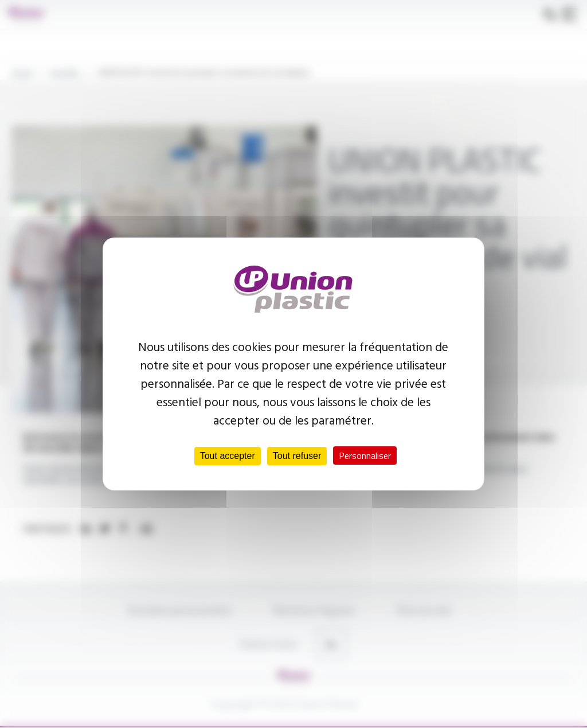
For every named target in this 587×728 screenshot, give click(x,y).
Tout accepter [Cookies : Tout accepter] (228, 456)
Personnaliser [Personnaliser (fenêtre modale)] (365, 456)
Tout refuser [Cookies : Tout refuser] (297, 456)
